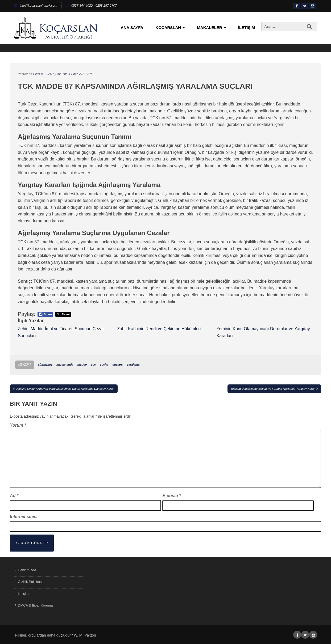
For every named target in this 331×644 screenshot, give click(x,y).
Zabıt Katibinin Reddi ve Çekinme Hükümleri (159, 329)
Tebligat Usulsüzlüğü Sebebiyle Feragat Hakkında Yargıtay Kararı (273, 389)
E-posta (171, 496)
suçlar (104, 365)
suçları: (118, 365)
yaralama (133, 365)
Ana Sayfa (132, 27)
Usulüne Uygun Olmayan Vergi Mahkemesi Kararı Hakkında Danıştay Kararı (65, 389)
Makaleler (211, 27)
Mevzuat (25, 365)
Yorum (18, 425)
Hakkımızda (27, 570)
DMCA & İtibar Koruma (35, 605)
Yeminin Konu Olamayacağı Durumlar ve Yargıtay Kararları (263, 332)
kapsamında (65, 365)
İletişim (247, 27)
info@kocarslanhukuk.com (36, 6)
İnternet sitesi (24, 517)
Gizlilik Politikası (30, 582)
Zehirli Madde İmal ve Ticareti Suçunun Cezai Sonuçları (61, 332)
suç (93, 365)
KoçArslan (170, 27)
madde (82, 365)
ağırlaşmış (45, 365)
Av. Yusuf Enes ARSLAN (74, 74)
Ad (14, 496)
